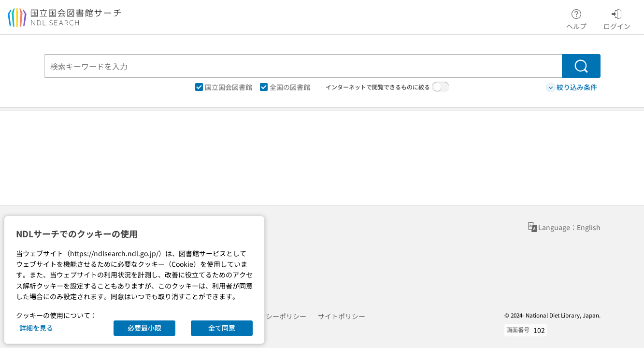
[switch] (441, 87)
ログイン (617, 18)
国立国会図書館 (224, 87)
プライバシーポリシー (272, 316)
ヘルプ (576, 18)
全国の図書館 (285, 87)
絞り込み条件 (572, 87)
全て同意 (222, 328)
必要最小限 (144, 328)
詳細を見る (36, 328)
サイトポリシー (342, 316)
